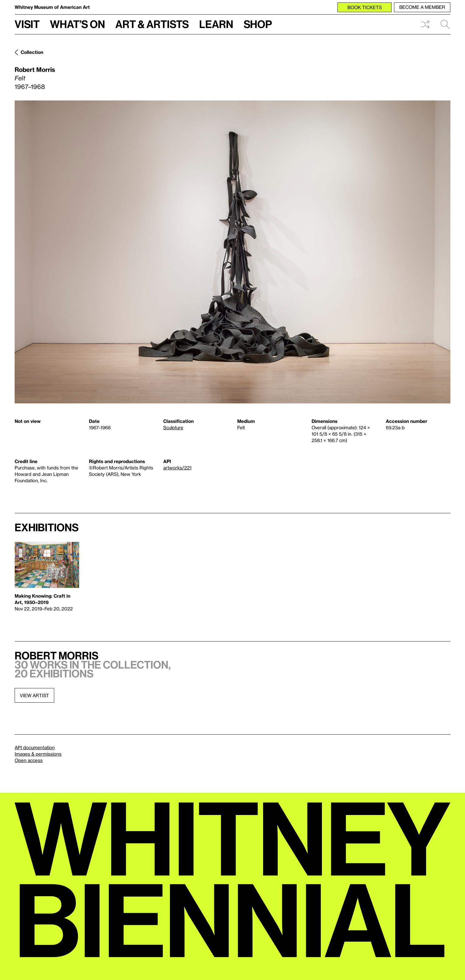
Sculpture (173, 427)
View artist (34, 695)
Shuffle (425, 24)
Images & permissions (38, 754)
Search (445, 24)
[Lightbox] (232, 252)
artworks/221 (177, 468)
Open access (29, 760)
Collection (32, 52)
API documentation (35, 747)
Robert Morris (35, 69)
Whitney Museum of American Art (52, 7)
